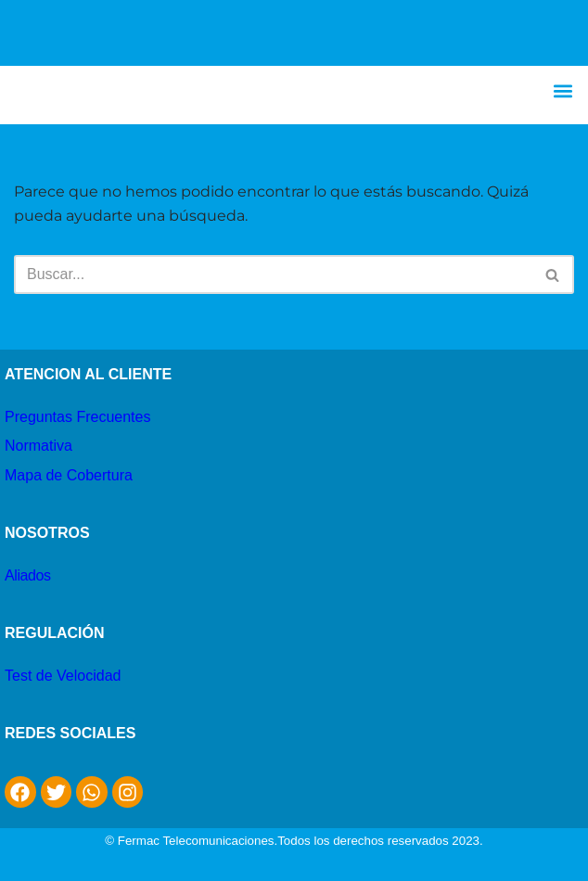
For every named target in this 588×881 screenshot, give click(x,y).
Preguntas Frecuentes (77, 417)
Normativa (38, 446)
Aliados (28, 575)
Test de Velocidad (63, 676)
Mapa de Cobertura (69, 475)
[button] (563, 90)
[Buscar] (273, 275)
